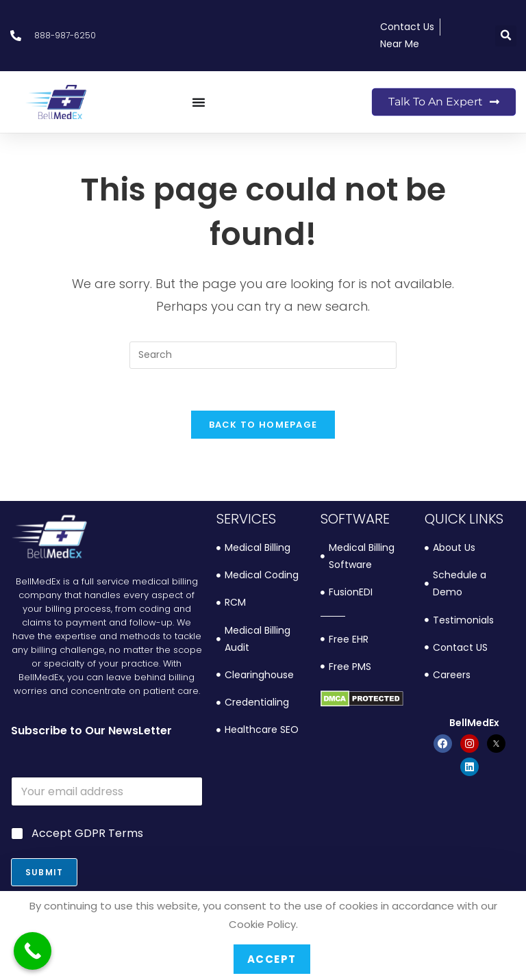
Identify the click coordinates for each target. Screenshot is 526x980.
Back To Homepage (263, 425)
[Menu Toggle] (199, 102)
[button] (506, 36)
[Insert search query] (263, 355)
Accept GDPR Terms (87, 834)
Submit (44, 872)
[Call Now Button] (33, 951)
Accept (272, 959)
